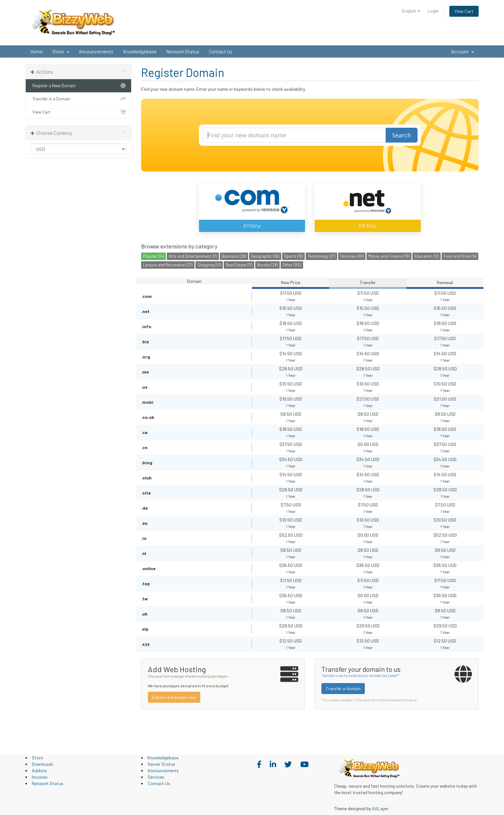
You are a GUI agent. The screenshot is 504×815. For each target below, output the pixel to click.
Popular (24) (153, 256)
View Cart (464, 11)
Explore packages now (174, 697)
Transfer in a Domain (78, 99)
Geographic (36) (265, 256)
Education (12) (427, 256)
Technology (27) (321, 256)
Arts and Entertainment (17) (193, 256)
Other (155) (292, 265)
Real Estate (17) (239, 265)
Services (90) (352, 256)
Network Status (183, 51)
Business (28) (234, 256)
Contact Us (221, 51)
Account (462, 51)
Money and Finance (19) (389, 256)
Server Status (161, 764)
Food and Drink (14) (460, 256)
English (411, 11)
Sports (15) (293, 256)
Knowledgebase (140, 51)
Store (61, 51)
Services (156, 777)
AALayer (380, 808)
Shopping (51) (209, 265)
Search (401, 135)
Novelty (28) (267, 265)
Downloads (43, 764)
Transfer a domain (343, 688)
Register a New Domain (78, 86)
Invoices (40, 777)
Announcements (96, 51)
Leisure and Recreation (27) (168, 265)
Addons (39, 770)
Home (36, 51)
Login (433, 11)
